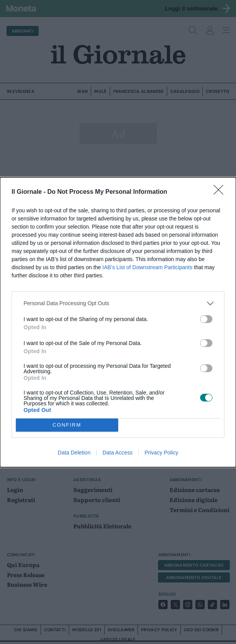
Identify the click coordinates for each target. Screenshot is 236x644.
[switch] (206, 319)
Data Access (117, 453)
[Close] (221, 192)
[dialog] (118, 322)
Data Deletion (74, 453)
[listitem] (118, 303)
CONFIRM (67, 425)
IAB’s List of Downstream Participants (147, 267)
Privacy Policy (161, 453)
